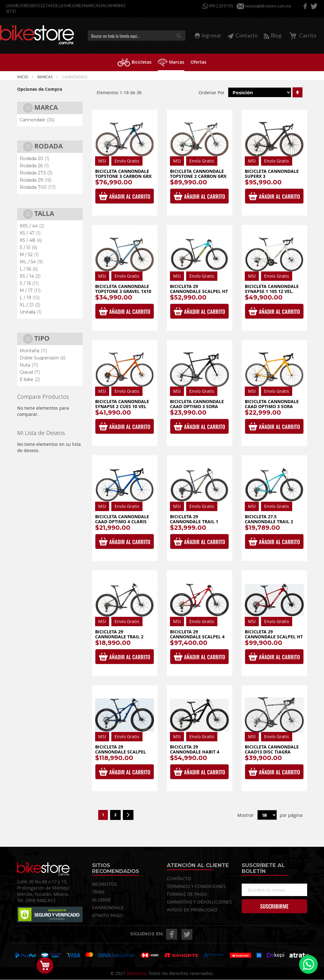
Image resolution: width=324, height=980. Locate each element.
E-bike (30, 379)
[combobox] (136, 36)
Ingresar (211, 35)
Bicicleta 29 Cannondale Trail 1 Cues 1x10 (194, 521)
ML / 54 (31, 262)
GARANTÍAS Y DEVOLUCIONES (199, 902)
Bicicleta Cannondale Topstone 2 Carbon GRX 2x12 (198, 176)
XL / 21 (30, 305)
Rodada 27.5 (36, 173)
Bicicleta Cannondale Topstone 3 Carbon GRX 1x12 (123, 176)
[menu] (162, 62)
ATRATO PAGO (108, 915)
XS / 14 (30, 276)
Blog (273, 35)
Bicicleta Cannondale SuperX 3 (272, 174)
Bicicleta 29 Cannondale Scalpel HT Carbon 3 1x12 (199, 291)
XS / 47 (30, 233)
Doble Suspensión (43, 358)
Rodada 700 (38, 187)
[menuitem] (135, 62)
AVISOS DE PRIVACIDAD (192, 909)
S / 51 (28, 247)
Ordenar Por (212, 93)
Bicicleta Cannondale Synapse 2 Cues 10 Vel (122, 404)
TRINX (98, 892)
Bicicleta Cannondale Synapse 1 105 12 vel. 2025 (272, 291)
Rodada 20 (34, 158)
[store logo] (37, 35)
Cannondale (37, 120)
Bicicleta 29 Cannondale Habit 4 (195, 749)
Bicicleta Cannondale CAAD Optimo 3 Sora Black (197, 406)
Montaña (33, 351)
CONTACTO (179, 878)
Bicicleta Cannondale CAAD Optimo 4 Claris (122, 519)
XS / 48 (31, 240)
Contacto (243, 35)
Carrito (302, 35)
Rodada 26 (34, 166)
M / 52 (29, 255)
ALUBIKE (101, 900)
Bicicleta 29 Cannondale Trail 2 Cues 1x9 (119, 636)
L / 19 (30, 298)
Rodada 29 (36, 180)
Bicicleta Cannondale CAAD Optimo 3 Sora (272, 404)
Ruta (29, 365)
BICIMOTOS (105, 884)
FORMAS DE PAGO (187, 894)
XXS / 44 (32, 226)
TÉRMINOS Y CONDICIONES (196, 886)
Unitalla (31, 312)
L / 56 (29, 269)
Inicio (23, 77)
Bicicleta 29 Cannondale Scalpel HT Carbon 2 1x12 (274, 636)
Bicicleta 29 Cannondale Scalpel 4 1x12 (197, 636)
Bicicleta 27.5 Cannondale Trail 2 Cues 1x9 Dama (269, 521)
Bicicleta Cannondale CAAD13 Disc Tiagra (272, 749)
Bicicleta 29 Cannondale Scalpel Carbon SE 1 (121, 752)
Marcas (46, 77)
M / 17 (30, 290)
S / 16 (29, 283)
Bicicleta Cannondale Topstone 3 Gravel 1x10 (123, 289)
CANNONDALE (108, 907)
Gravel (30, 372)
